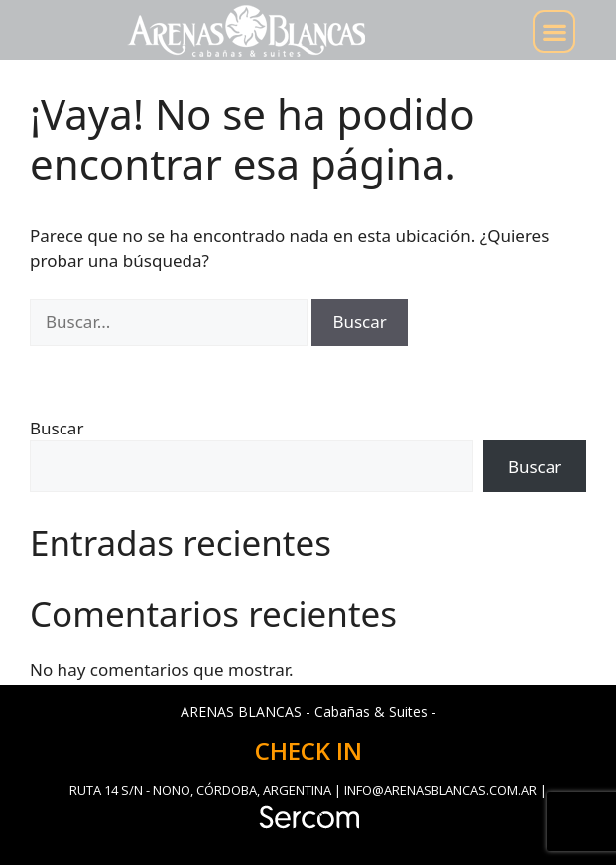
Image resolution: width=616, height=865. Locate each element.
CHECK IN (308, 750)
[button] (554, 31)
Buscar (57, 428)
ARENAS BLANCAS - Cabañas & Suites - (308, 712)
